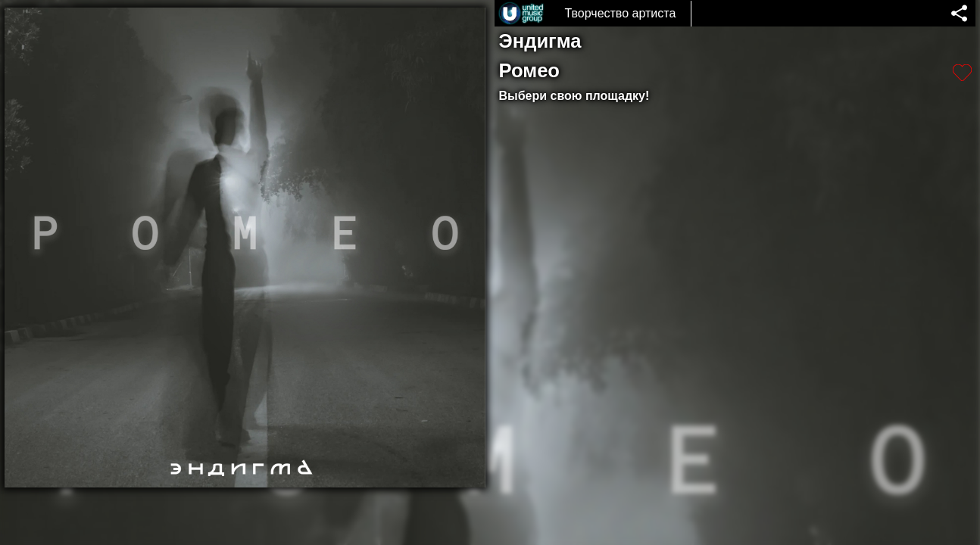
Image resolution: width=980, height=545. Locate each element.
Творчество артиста (620, 13)
